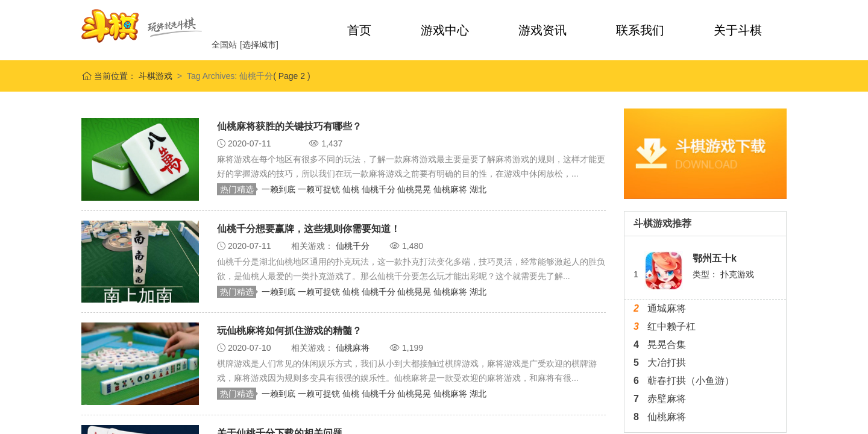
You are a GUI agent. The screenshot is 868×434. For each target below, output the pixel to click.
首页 (359, 30)
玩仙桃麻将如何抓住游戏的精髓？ (289, 331)
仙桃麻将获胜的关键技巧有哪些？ (289, 126)
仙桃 (352, 189)
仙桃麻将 (451, 189)
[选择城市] (259, 45)
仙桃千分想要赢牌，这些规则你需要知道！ (309, 229)
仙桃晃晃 (415, 189)
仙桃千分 (380, 189)
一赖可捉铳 (320, 189)
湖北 (478, 189)
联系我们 (640, 30)
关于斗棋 (738, 30)
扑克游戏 (737, 274)
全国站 (224, 45)
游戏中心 (445, 30)
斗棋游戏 (154, 76)
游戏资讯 (542, 30)
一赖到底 (280, 189)
